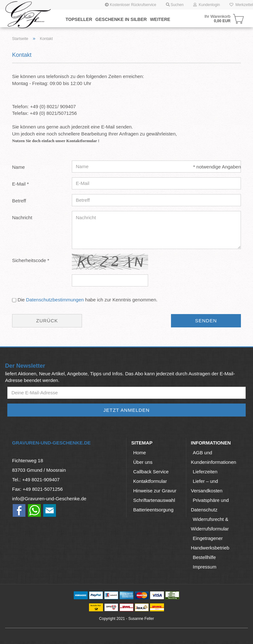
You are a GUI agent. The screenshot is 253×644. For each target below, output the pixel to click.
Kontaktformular (150, 481)
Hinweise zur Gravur (155, 491)
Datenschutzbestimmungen (55, 300)
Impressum (205, 567)
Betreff (19, 201)
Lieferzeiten (205, 472)
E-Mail (20, 184)
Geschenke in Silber (121, 19)
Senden (206, 321)
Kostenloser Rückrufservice (130, 5)
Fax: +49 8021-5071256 (38, 489)
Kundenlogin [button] (207, 5)
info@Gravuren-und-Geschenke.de (49, 499)
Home (140, 453)
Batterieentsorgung (153, 510)
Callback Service (151, 472)
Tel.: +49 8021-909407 (36, 480)
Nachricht (22, 217)
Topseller (79, 19)
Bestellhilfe (205, 557)
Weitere (160, 19)
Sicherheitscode (30, 260)
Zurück (47, 321)
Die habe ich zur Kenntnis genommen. (87, 300)
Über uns (143, 462)
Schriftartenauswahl (154, 500)
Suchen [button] (175, 5)
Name (18, 167)
